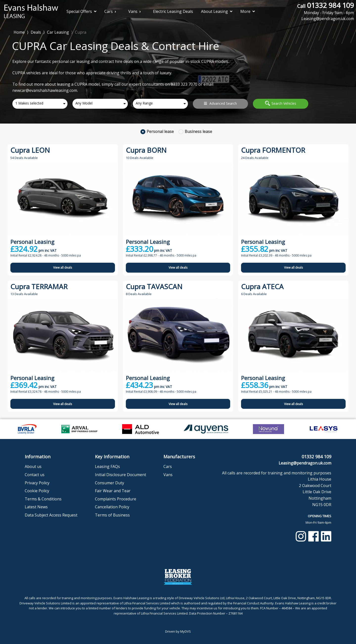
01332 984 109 (326, 8)
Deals (36, 32)
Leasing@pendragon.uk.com (305, 463)
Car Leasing (58, 32)
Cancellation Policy (112, 507)
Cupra (81, 32)
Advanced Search (220, 103)
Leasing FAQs (107, 466)
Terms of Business (112, 515)
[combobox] (40, 104)
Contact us (35, 475)
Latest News (36, 507)
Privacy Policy (37, 483)
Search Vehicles (281, 103)
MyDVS (186, 631)
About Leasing (217, 11)
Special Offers (81, 11)
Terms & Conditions (43, 499)
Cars (109, 11)
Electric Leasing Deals (173, 11)
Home (19, 32)
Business (198, 131)
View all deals (63, 268)
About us (33, 466)
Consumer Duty (110, 483)
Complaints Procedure (116, 499)
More (248, 11)
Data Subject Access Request (51, 515)
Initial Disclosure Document (121, 475)
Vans (133, 11)
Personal (160, 131)
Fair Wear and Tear (113, 491)
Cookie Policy (37, 491)
